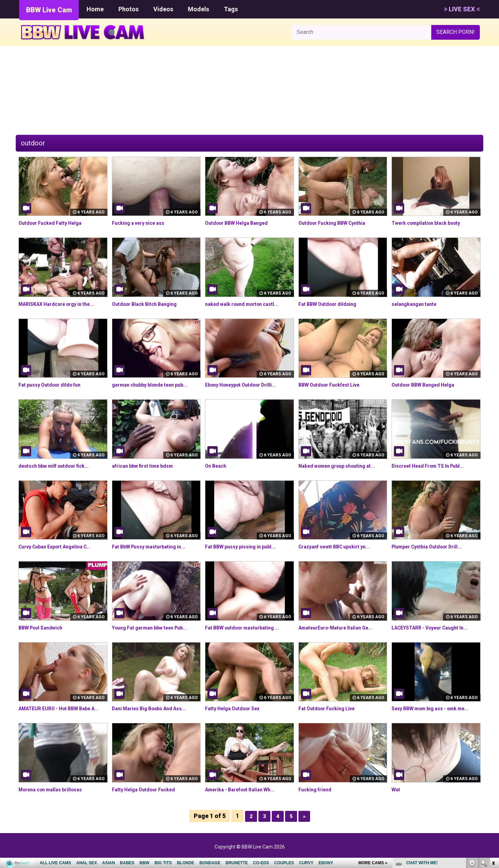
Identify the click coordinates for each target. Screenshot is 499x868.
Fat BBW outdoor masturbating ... (247, 628)
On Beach (217, 466)
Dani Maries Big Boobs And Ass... (154, 708)
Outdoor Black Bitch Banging (149, 304)
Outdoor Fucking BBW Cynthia (337, 223)
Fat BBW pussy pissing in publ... (245, 547)
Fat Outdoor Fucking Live (331, 708)
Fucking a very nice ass (142, 223)
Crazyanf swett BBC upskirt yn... (340, 547)
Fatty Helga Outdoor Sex (237, 708)
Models (199, 9)
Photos (129, 9)
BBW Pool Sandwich (44, 628)
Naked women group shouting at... (342, 466)
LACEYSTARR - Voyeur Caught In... (435, 628)
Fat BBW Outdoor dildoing (331, 304)
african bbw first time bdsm (147, 466)
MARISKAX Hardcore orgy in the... (62, 304)
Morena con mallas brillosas (55, 797)
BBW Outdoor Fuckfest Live (334, 385)
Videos (163, 9)
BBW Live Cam (49, 10)
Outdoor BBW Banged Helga (427, 385)
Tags (231, 9)
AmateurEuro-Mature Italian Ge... (341, 628)
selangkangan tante (417, 304)
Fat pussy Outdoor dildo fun (54, 385)
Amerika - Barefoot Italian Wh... (245, 797)
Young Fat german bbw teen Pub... (156, 628)
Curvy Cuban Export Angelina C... (60, 547)
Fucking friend (317, 797)
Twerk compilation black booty (431, 223)
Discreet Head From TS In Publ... (433, 466)
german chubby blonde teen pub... (155, 385)
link (493, 761)
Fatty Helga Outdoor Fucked (148, 797)
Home (95, 9)
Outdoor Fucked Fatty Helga (55, 223)
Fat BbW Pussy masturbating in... (154, 547)
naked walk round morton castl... (247, 304)
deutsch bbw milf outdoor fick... (59, 466)
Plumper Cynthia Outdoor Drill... (432, 547)
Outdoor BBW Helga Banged (241, 223)
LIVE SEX (462, 9)
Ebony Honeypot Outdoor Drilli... (246, 385)
